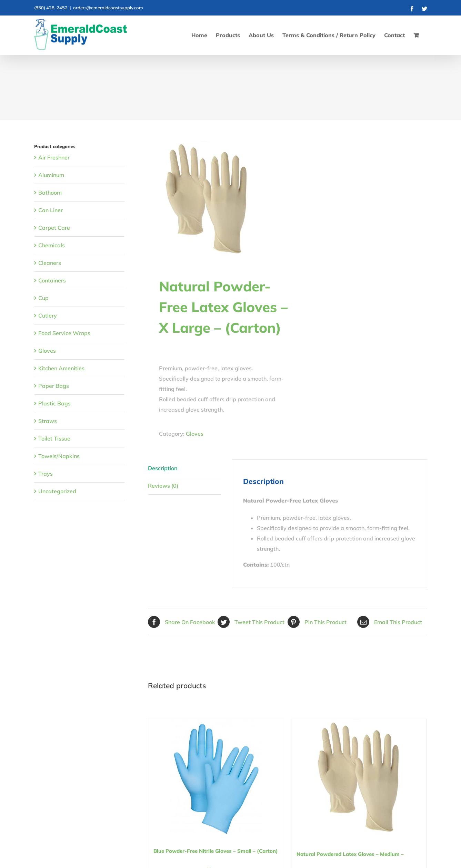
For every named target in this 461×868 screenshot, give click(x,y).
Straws (48, 421)
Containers (52, 280)
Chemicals (52, 245)
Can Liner (51, 210)
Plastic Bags (54, 403)
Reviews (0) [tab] (163, 486)
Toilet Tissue (54, 438)
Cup (43, 298)
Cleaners (50, 263)
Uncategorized (57, 491)
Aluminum (51, 175)
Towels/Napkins (59, 456)
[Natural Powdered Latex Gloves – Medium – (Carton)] (359, 778)
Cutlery (48, 316)
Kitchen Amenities (61, 368)
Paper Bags (54, 386)
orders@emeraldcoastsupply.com (108, 8)
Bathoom (50, 193)
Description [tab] (163, 468)
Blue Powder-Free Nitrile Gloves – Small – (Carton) (216, 851)
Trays (46, 474)
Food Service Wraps (64, 333)
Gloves (195, 434)
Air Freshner (54, 157)
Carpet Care (54, 228)
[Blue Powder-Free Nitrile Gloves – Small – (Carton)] (216, 777)
